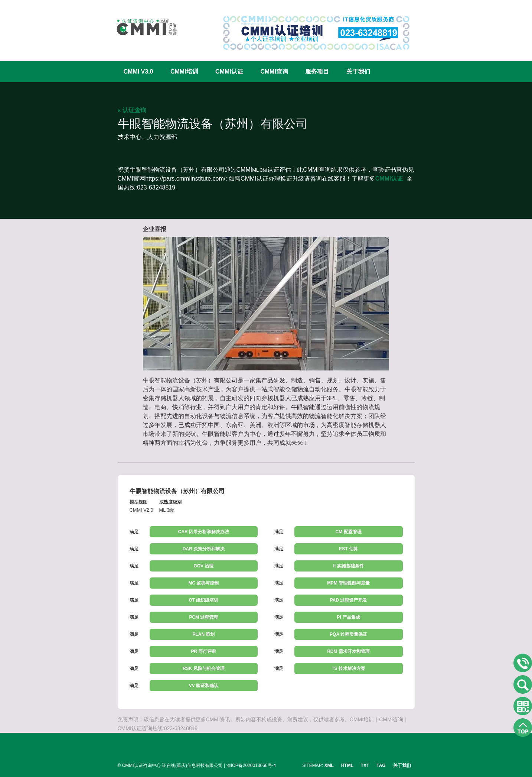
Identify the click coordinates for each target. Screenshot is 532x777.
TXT (365, 765)
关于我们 (358, 72)
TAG (381, 765)
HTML (347, 765)
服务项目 (317, 72)
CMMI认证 (229, 72)
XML (329, 765)
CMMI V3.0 (138, 72)
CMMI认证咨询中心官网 (142, 27)
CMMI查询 (274, 72)
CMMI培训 (184, 72)
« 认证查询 (132, 110)
